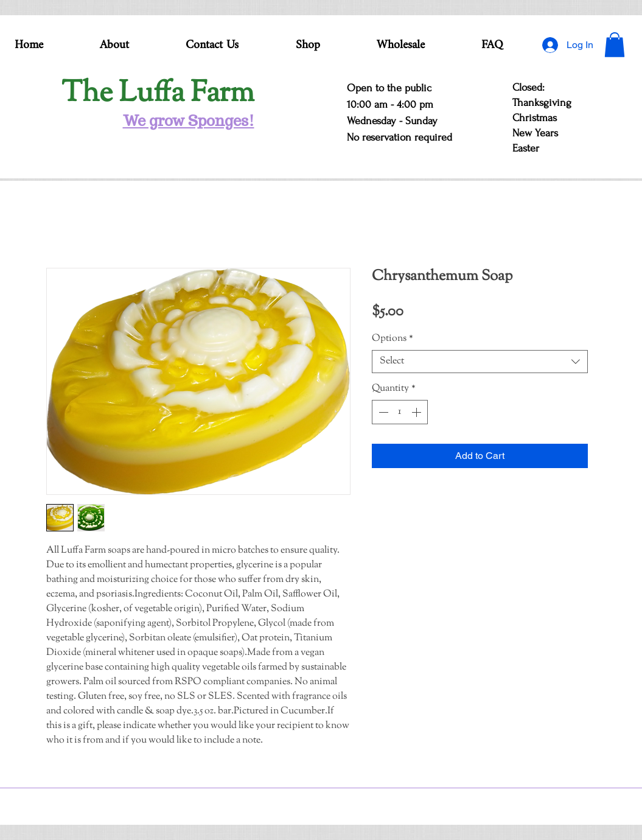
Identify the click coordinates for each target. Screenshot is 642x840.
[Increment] (417, 412)
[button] (615, 45)
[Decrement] (382, 412)
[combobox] (480, 362)
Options (393, 339)
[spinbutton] (400, 412)
